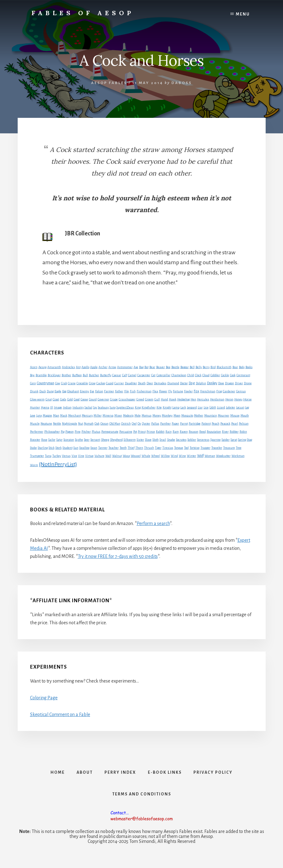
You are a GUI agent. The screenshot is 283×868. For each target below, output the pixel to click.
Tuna (48, 456)
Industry (78, 407)
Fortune (178, 391)
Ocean (104, 424)
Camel (132, 375)
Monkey (167, 415)
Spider (226, 440)
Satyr (60, 440)
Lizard (221, 407)
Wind (174, 456)
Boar (235, 367)
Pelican (244, 424)
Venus (66, 456)
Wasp (126, 456)
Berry (206, 367)
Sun (76, 448)
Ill (52, 407)
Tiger (158, 448)
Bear (152, 367)
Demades (160, 383)
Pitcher (86, 432)
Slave (148, 440)
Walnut (117, 456)
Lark (183, 407)
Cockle (225, 375)
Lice (206, 407)
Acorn (34, 367)
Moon (177, 416)
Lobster (231, 407)
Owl (134, 424)
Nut (81, 424)
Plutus (96, 432)
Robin (243, 432)
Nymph (89, 424)
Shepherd (116, 440)
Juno (113, 407)
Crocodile (82, 383)
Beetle (175, 367)
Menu (243, 14)
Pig (63, 432)
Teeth (123, 448)
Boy (32, 375)
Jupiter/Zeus (125, 407)
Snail (163, 440)
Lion (213, 407)
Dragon (230, 383)
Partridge (195, 424)
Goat (56, 399)
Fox (197, 391)
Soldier (192, 440)
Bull (85, 375)
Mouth (245, 416)
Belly (199, 367)
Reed (203, 432)
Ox (139, 424)
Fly (170, 391)
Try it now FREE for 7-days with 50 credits (118, 556)
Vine (81, 456)
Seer (87, 440)
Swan (94, 448)
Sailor (52, 440)
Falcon (99, 391)
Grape (114, 399)
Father (119, 391)
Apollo (85, 367)
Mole (138, 416)
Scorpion (69, 440)
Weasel (136, 456)
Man (56, 415)
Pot (135, 432)
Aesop (42, 367)
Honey (238, 399)
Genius (241, 391)
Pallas (155, 424)
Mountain (211, 416)
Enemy (84, 391)
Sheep (105, 440)
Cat (153, 375)
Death (142, 383)
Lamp (176, 407)
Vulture (99, 456)
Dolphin (201, 383)
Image (58, 407)
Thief (131, 448)
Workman (238, 456)
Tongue (179, 448)
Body (242, 367)
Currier (119, 383)
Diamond (173, 383)
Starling (43, 448)
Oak (97, 424)
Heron (229, 399)
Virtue (89, 456)
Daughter (131, 383)
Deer (150, 383)
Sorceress (203, 440)
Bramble (41, 375)
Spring (242, 440)
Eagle (58, 391)
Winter (192, 456)
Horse (248, 399)
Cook (233, 375)
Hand (164, 399)
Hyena (45, 407)
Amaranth (54, 367)
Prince (151, 432)
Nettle (57, 424)
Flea (155, 391)
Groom (149, 399)
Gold (70, 399)
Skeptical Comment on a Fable (60, 714)
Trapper (206, 448)
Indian (67, 407)
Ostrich (126, 424)
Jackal (88, 407)
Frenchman (208, 391)
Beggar (185, 367)
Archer (103, 367)
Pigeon (70, 432)
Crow (92, 383)
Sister (140, 440)
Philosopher (52, 432)
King (138, 407)
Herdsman (217, 399)
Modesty (128, 416)
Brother (66, 375)
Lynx (39, 416)
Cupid (110, 383)
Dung (50, 391)
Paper (175, 424)
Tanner (103, 448)
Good (77, 399)
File (127, 391)
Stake (33, 448)
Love (33, 416)
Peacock (225, 424)
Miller (98, 416)
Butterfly (106, 375)
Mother (199, 416)
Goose (84, 399)
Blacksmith (224, 367)
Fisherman (144, 391)
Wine (182, 456)
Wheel (156, 456)
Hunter (35, 407)
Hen (193, 399)
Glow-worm (37, 399)
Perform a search (153, 523)
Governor (103, 399)
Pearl (235, 424)
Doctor (184, 383)
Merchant (75, 416)
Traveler (217, 448)
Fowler (188, 391)
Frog (219, 391)
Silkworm (130, 440)
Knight (167, 407)
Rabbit (160, 432)
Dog (192, 383)
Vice (74, 456)
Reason (194, 432)
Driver (239, 383)
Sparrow (216, 440)
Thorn (139, 448)
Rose (44, 440)
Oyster (146, 424)
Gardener (229, 391)
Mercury (87, 416)
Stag (250, 440)
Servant (95, 440)
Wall (108, 456)
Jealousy (103, 407)
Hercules (203, 399)
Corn (33, 383)
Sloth (156, 440)
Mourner (224, 416)
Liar (200, 407)
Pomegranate (110, 432)
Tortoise (195, 448)
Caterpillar (164, 375)
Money (157, 416)
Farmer (109, 391)
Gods (63, 399)
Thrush (149, 448)
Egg (64, 391)
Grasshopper (127, 399)
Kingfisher (149, 407)
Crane (72, 383)
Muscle (35, 424)
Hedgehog (184, 399)
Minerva (108, 416)
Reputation (214, 432)
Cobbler (215, 375)
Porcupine (126, 432)
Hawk (173, 399)
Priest (142, 432)
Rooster (35, 440)
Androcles (69, 367)
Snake (171, 440)
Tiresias (168, 448)
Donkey (212, 383)
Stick (52, 448)
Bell (192, 367)
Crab (64, 383)
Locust (240, 407)
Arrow (112, 367)
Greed (140, 399)
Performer (37, 432)
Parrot (184, 424)
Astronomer (125, 367)
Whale (146, 456)
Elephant (73, 391)
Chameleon (179, 375)
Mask (64, 416)
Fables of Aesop (83, 13)
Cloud (206, 375)
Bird (213, 367)
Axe (136, 367)
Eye (92, 391)
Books (249, 367)
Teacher (114, 448)
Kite (159, 407)
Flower (163, 391)
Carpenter (144, 375)
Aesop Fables (109, 83)
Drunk (34, 391)
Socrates (181, 440)
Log (247, 407)
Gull (157, 399)
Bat (146, 367)
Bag (141, 367)
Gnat (49, 399)
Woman (210, 456)
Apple (94, 367)
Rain (169, 432)
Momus (147, 416)
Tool (186, 448)
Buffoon (77, 375)
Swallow (84, 448)
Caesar (117, 375)
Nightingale (70, 424)
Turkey (57, 456)
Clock (198, 375)
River (225, 432)
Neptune (46, 424)
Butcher (94, 375)
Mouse (235, 415)
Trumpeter (37, 456)
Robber (234, 432)
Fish (133, 391)
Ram (176, 432)
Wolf (200, 456)
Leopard (192, 407)
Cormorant (243, 375)
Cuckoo (101, 383)
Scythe (79, 440)
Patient (206, 424)
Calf (125, 375)
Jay (95, 407)
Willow (165, 456)
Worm (34, 465)
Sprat (234, 440)
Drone (248, 383)
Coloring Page (44, 698)
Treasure (229, 448)
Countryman (46, 383)
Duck (43, 391)
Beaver (161, 367)
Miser (118, 416)
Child (191, 375)
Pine (78, 432)
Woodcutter (223, 456)
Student (68, 448)
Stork (59, 448)
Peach (216, 424)
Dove (221, 383)
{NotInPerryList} (58, 464)
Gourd (93, 399)
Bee (168, 367)
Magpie (47, 416)
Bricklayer (54, 375)
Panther (166, 424)
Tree (239, 448)
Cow (58, 383)
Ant (78, 367)
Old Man (115, 424)
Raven (184, 432)
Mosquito (187, 416)
